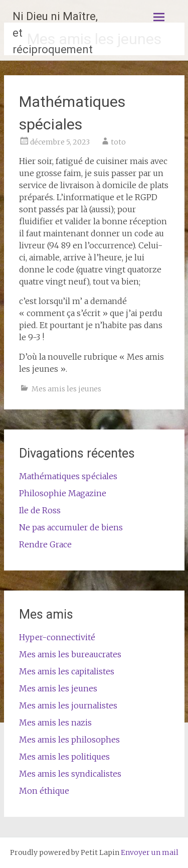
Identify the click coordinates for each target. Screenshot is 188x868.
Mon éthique (44, 791)
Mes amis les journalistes (68, 705)
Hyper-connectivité (57, 637)
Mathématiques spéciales (68, 476)
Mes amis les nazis (55, 722)
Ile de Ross (40, 510)
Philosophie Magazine (63, 493)
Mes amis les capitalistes (67, 671)
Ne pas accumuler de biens (71, 527)
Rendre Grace (45, 544)
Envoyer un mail (150, 852)
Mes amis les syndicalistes (70, 774)
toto (118, 142)
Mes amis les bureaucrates (70, 654)
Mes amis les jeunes (66, 389)
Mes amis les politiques (64, 757)
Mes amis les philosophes (69, 740)
